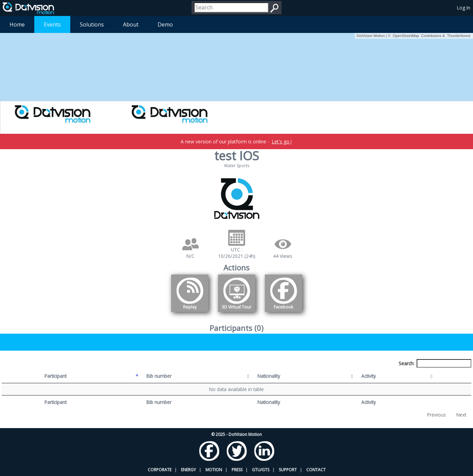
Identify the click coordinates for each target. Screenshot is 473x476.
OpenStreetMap (406, 36)
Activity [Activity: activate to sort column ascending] (369, 376)
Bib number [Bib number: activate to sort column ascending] (159, 376)
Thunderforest (459, 36)
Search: (435, 363)
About (131, 24)
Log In (464, 8)
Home (17, 24)
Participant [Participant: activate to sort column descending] (56, 376)
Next (461, 415)
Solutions (92, 24)
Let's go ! (282, 142)
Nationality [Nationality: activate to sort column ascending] (269, 376)
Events (52, 24)
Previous (436, 415)
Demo (165, 24)
